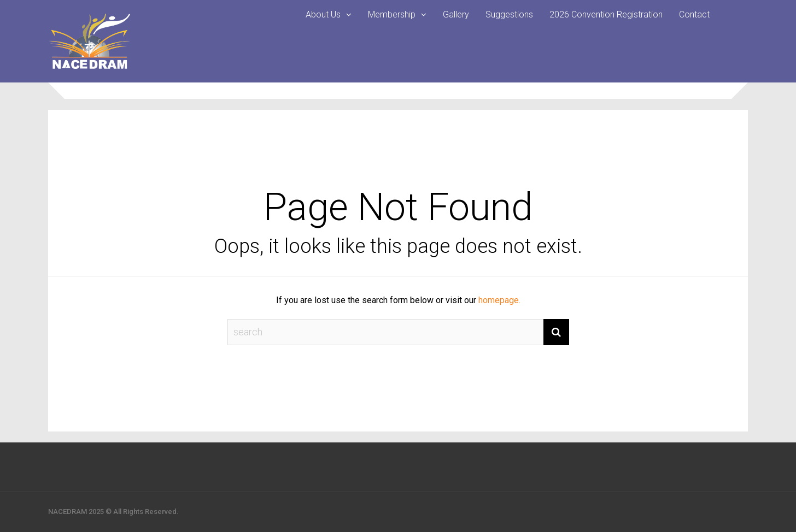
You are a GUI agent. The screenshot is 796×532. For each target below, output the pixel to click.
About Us (323, 14)
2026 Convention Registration (606, 14)
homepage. (499, 300)
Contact (694, 14)
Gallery (456, 14)
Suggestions (509, 14)
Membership (392, 14)
